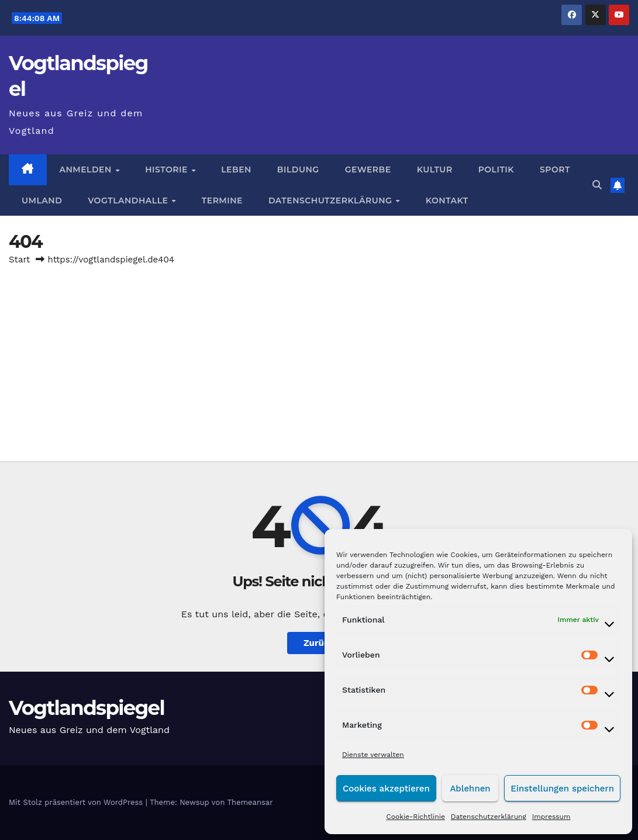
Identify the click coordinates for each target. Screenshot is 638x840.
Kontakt (447, 201)
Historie (168, 170)
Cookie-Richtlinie (416, 817)
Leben (236, 170)
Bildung (298, 170)
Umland (42, 201)
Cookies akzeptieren (386, 789)
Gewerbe (368, 170)
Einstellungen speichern (562, 789)
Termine (222, 201)
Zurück (319, 643)
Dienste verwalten (373, 755)
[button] (597, 185)
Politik (496, 170)
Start (19, 260)
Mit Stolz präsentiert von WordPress (77, 802)
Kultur (435, 170)
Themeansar (250, 802)
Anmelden (87, 170)
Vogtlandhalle (129, 201)
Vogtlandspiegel (87, 708)
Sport (555, 170)
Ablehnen (470, 789)
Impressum (551, 817)
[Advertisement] (319, 356)
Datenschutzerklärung (489, 817)
